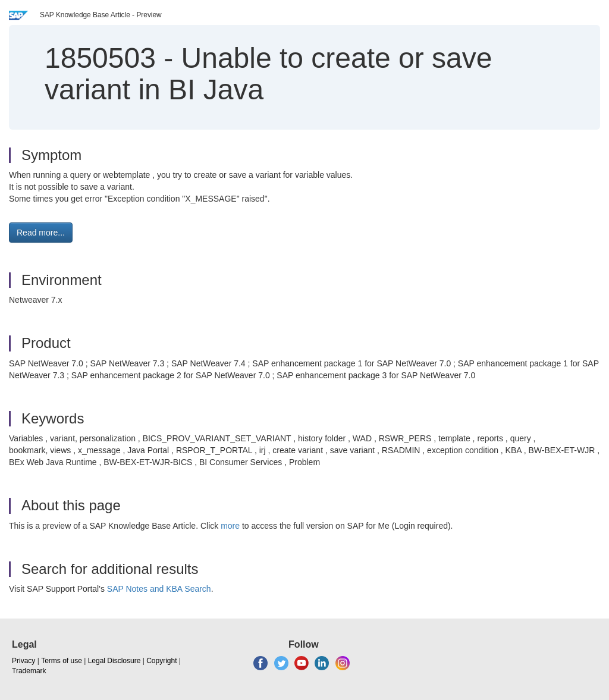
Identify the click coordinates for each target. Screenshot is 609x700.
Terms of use (62, 661)
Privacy (23, 661)
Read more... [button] (41, 233)
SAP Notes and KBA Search (159, 589)
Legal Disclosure (114, 661)
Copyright (161, 661)
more (230, 526)
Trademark (29, 671)
